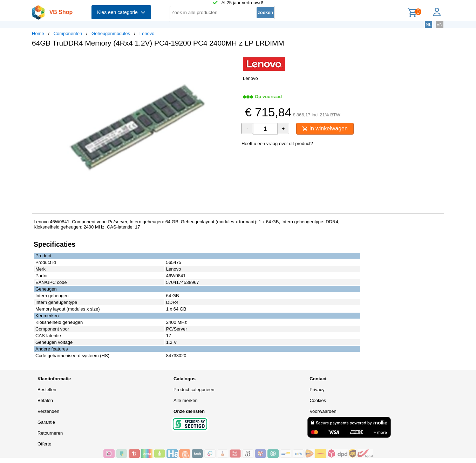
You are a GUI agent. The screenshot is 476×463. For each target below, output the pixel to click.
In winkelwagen (325, 128)
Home (38, 33)
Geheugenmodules (111, 33)
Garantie (46, 422)
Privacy (317, 390)
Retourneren (50, 433)
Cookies (318, 400)
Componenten (68, 33)
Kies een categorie (121, 12)
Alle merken (186, 400)
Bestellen (47, 390)
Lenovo (147, 33)
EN (440, 24)
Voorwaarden (323, 411)
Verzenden (48, 411)
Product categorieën (194, 390)
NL (429, 24)
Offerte (45, 444)
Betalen (45, 400)
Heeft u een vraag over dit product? (277, 144)
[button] (232, 60)
